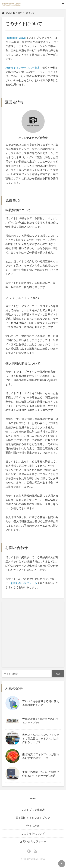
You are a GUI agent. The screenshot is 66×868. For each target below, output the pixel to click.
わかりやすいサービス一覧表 (23, 68)
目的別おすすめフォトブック (33, 818)
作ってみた (33, 826)
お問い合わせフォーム (24, 583)
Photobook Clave (15, 38)
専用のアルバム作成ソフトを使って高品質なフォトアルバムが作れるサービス (41, 739)
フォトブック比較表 (33, 810)
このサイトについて (33, 833)
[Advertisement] (33, 634)
